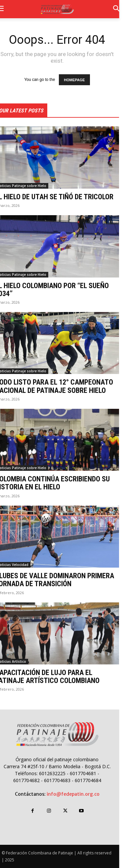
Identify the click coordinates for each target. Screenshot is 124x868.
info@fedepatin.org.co (73, 794)
